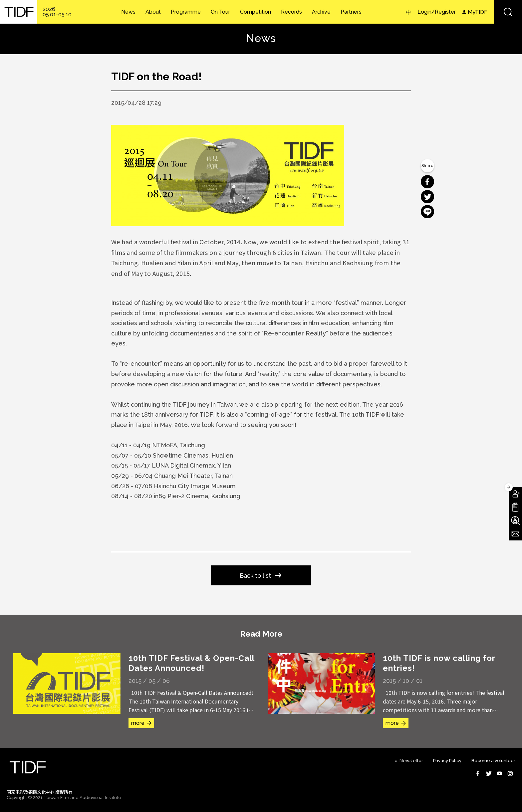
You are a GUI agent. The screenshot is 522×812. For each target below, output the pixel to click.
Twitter (489, 773)
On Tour (220, 12)
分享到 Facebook (427, 182)
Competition (256, 12)
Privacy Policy (447, 761)
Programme (186, 12)
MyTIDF (478, 12)
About (153, 12)
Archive (321, 12)
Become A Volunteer (515, 520)
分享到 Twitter (427, 197)
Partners (351, 12)
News (128, 12)
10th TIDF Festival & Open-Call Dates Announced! (191, 663)
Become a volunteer (493, 761)
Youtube (499, 773)
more (138, 723)
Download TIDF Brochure (515, 507)
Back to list (255, 576)
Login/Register (437, 12)
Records (291, 12)
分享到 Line (427, 212)
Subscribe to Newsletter (515, 534)
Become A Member (515, 494)
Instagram (510, 773)
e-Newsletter (409, 761)
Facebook (478, 773)
